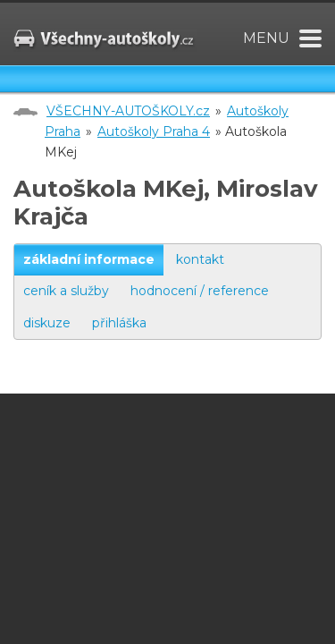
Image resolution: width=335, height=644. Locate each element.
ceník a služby (66, 291)
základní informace (89, 259)
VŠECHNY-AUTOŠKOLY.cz (128, 111)
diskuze (47, 323)
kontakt (200, 259)
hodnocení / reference (200, 291)
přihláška (119, 323)
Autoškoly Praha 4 (154, 131)
